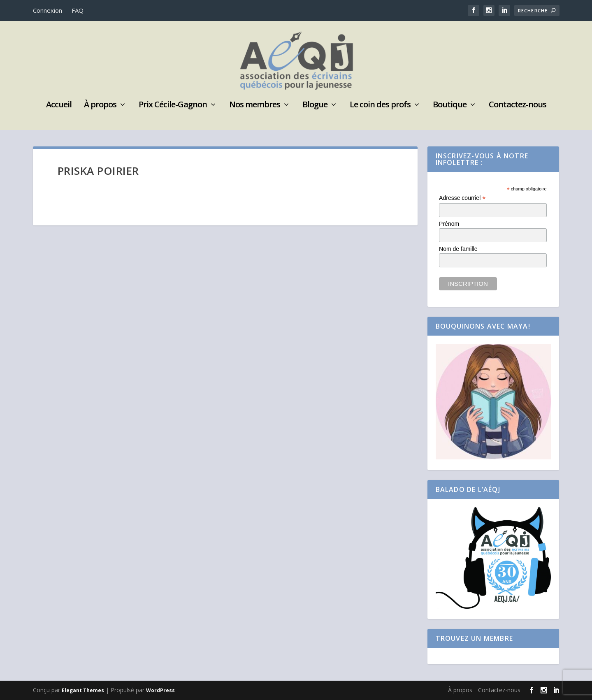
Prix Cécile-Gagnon (173, 105)
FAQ (78, 10)
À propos (100, 105)
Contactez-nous (518, 105)
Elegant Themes (83, 690)
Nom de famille (458, 249)
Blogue (315, 105)
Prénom (449, 224)
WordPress (160, 690)
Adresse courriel (462, 198)
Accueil (59, 105)
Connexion (48, 10)
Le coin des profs (380, 105)
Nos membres (255, 105)
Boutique (450, 105)
